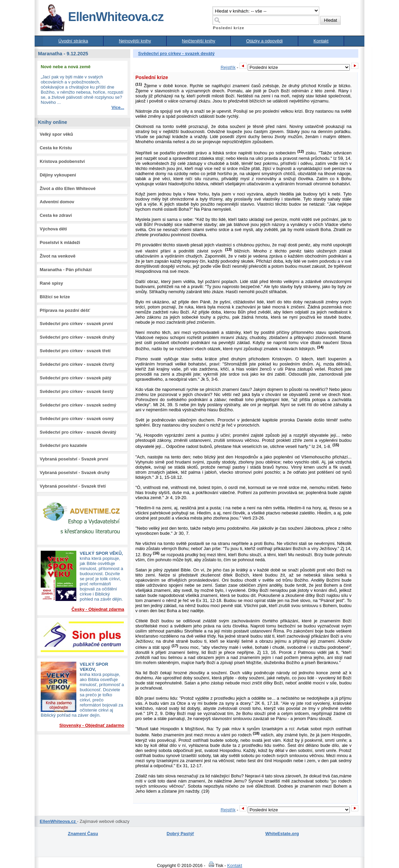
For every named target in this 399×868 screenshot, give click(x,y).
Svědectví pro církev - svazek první (76, 324)
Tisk (215, 865)
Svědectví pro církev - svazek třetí (75, 351)
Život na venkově (58, 256)
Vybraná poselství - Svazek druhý (75, 473)
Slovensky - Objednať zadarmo (92, 725)
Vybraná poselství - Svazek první (74, 459)
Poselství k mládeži (60, 242)
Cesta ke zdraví (56, 215)
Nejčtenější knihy (198, 41)
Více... (118, 107)
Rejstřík (228, 67)
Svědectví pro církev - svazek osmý (77, 419)
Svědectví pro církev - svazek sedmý (78, 405)
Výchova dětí (53, 229)
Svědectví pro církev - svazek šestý (77, 391)
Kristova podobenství (62, 161)
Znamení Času (83, 834)
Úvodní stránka (73, 41)
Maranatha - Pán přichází (66, 270)
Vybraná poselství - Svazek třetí (73, 486)
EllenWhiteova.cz (101, 17)
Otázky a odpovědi (264, 41)
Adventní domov (57, 202)
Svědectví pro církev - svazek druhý (77, 337)
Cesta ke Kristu (56, 148)
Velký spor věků (56, 134)
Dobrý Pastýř (180, 834)
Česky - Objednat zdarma (98, 609)
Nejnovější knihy (135, 41)
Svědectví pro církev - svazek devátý (78, 432)
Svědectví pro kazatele (63, 445)
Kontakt (321, 41)
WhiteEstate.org (282, 834)
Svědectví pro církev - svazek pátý (75, 378)
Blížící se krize (55, 297)
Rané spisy (51, 283)
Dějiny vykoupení (58, 175)
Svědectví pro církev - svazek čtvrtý (77, 364)
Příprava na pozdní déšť (65, 310)
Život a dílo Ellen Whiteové (68, 188)
